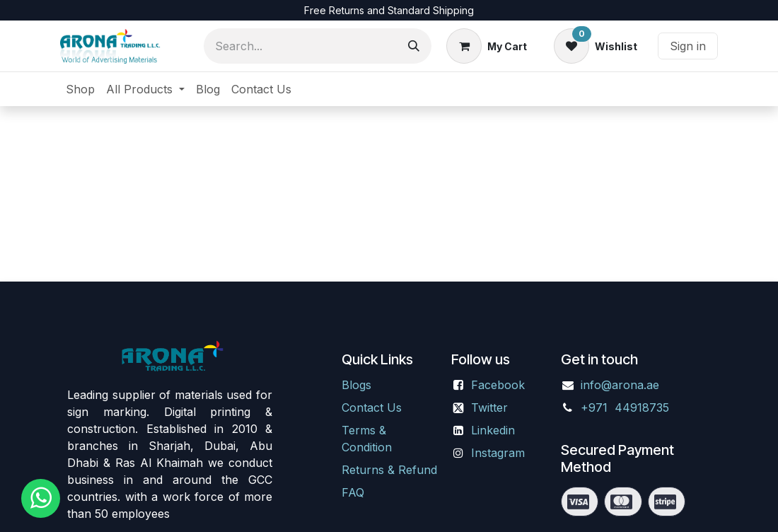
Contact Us (372, 407)
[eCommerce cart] (487, 46)
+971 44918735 (627, 407)
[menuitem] (80, 89)
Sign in (688, 46)
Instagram (498, 453)
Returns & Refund (389, 470)
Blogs (356, 385)
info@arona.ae (620, 385)
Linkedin (493, 430)
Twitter (489, 407)
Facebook (498, 385)
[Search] (414, 46)
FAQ (353, 492)
